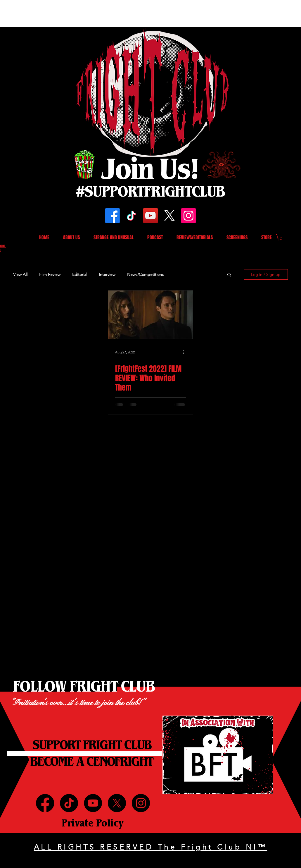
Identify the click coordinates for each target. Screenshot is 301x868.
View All (20, 274)
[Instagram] (188, 216)
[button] (280, 237)
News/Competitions (145, 274)
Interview (107, 274)
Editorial (80, 274)
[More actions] (185, 352)
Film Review (50, 274)
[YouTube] (150, 216)
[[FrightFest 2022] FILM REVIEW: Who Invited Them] (150, 315)
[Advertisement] (106, 13)
